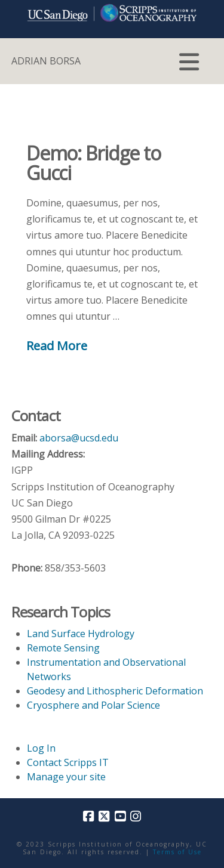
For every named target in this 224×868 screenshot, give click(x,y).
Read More (57, 345)
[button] (189, 62)
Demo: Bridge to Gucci (93, 163)
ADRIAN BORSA (46, 61)
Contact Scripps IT (68, 762)
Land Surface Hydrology (81, 634)
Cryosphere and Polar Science (93, 705)
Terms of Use (177, 852)
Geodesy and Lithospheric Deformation (115, 691)
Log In (41, 748)
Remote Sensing (63, 648)
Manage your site (66, 777)
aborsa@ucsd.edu (79, 438)
